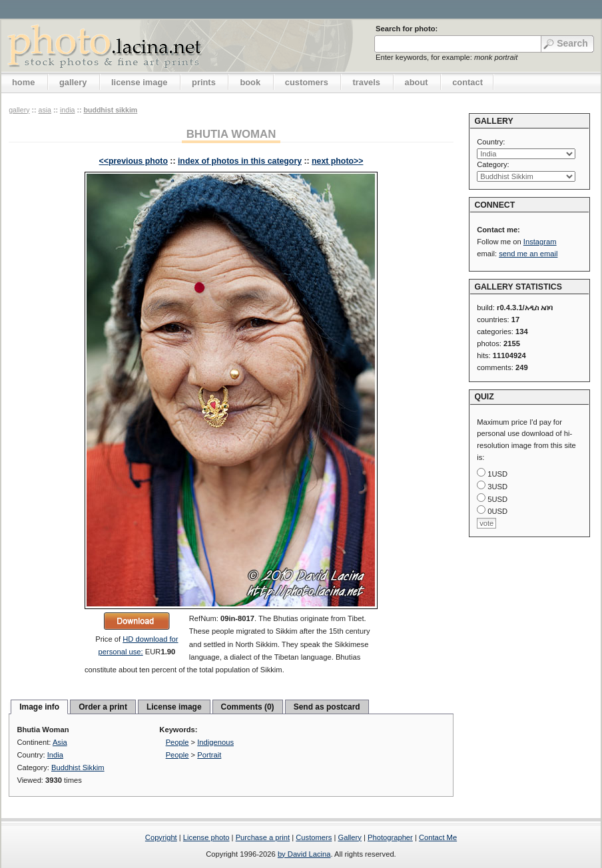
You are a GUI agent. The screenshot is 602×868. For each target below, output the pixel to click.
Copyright (161, 837)
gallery (73, 82)
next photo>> (337, 161)
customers (307, 82)
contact (467, 82)
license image (139, 82)
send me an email (528, 254)
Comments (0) (248, 707)
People (177, 742)
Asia (45, 110)
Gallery (349, 837)
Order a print (103, 707)
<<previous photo (134, 161)
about (417, 82)
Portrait (209, 755)
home (23, 82)
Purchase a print (263, 837)
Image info (39, 707)
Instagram (540, 242)
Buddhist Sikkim (110, 110)
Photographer (390, 837)
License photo (206, 837)
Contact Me (438, 837)
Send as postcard (327, 707)
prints (204, 82)
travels (366, 82)
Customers (314, 837)
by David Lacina (304, 854)
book (250, 82)
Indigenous (215, 742)
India (67, 110)
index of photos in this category (240, 161)
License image (174, 707)
